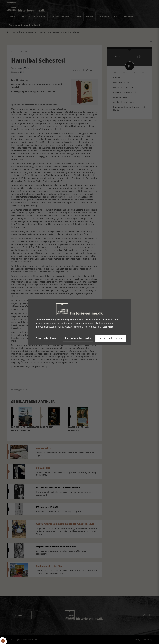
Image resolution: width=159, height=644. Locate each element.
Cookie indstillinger (46, 338)
